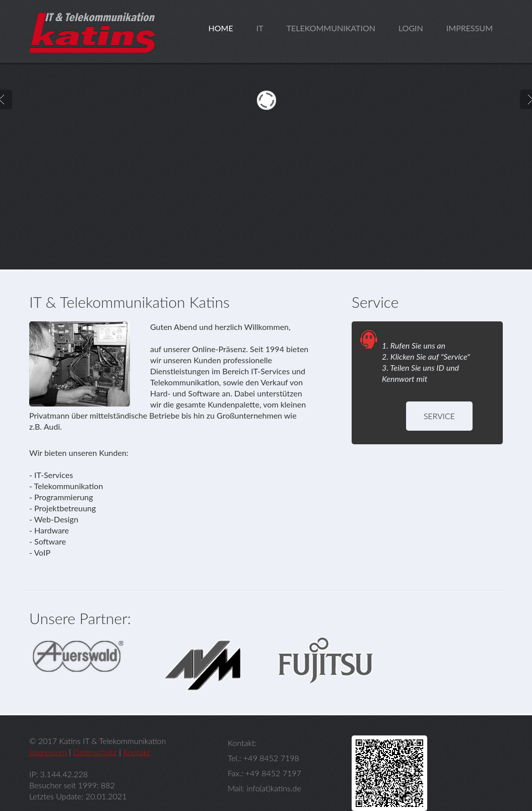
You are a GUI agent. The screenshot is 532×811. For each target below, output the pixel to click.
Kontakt (136, 752)
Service (439, 416)
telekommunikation (331, 28)
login (411, 28)
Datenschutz (95, 752)
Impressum (48, 752)
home (221, 28)
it (260, 28)
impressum (470, 28)
